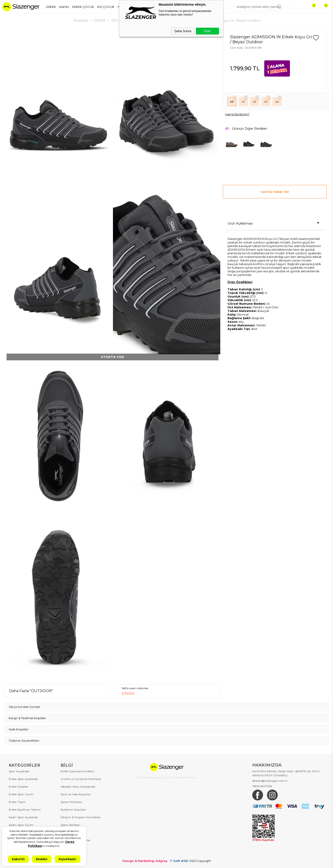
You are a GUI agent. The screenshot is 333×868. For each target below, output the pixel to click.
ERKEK (51, 7)
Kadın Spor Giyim (21, 825)
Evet (207, 31)
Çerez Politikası (71, 802)
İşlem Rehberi (70, 825)
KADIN (64, 7)
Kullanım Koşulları (74, 810)
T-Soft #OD (179, 861)
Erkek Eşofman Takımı (25, 810)
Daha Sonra (183, 31)
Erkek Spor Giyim (21, 794)
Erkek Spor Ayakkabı (24, 779)
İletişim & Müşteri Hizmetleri (81, 817)
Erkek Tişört (17, 802)
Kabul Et (18, 859)
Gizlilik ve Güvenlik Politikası (81, 779)
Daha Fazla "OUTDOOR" (31, 691)
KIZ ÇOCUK (106, 7)
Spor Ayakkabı (19, 771)
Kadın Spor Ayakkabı (24, 817)
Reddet (42, 859)
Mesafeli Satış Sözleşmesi (78, 787)
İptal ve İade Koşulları (76, 794)
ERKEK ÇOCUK (83, 7)
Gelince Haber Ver (275, 192)
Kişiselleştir (67, 859)
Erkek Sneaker (19, 787)
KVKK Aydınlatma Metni (78, 771)
